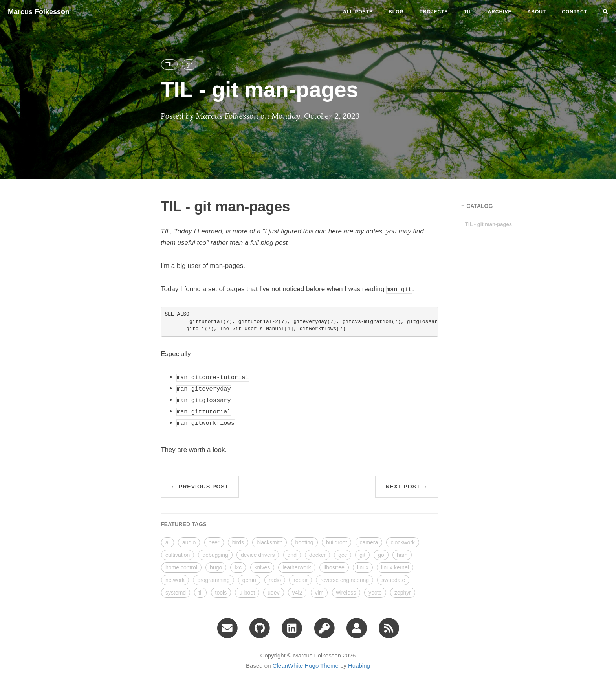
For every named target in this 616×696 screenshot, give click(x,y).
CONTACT (575, 12)
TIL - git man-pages (489, 224)
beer (214, 542)
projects (434, 12)
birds (238, 542)
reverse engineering (345, 580)
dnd (292, 555)
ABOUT (537, 12)
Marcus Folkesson (39, 12)
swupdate (393, 580)
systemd (176, 593)
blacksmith (269, 542)
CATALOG (479, 206)
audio (189, 542)
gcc (343, 555)
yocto (375, 593)
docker (317, 555)
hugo (216, 567)
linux (363, 567)
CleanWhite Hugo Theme (306, 666)
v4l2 (297, 593)
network (175, 580)
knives (262, 567)
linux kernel (395, 567)
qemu (249, 580)
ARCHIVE (500, 12)
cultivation (178, 555)
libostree (334, 567)
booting (304, 542)
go (381, 555)
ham (402, 555)
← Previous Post (200, 487)
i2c (238, 567)
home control (181, 567)
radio (275, 580)
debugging (215, 555)
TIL (169, 64)
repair (301, 580)
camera (369, 542)
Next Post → (407, 487)
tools (221, 593)
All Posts (358, 12)
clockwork (402, 542)
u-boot (247, 593)
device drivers (258, 555)
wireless (346, 593)
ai (168, 542)
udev (273, 593)
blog (396, 12)
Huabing (359, 666)
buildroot (337, 542)
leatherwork (297, 567)
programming (213, 580)
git (189, 64)
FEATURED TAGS (184, 524)
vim (319, 593)
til (468, 12)
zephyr (403, 593)
